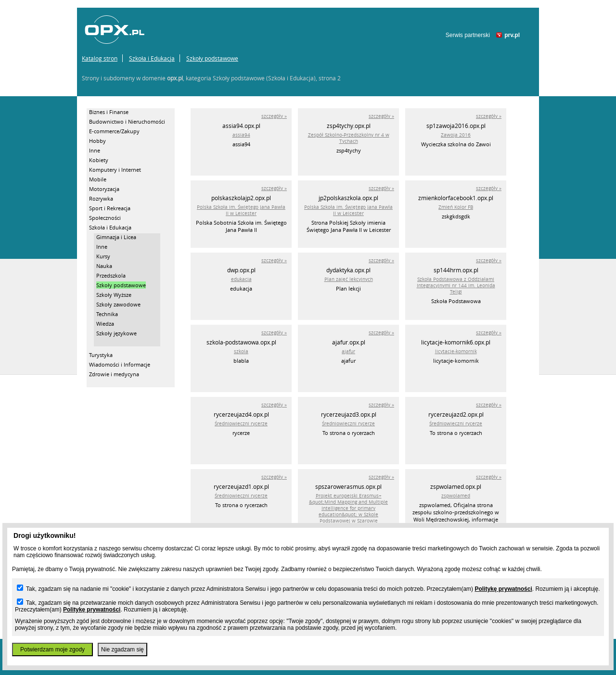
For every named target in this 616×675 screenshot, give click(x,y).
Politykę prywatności (503, 589)
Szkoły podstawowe (212, 58)
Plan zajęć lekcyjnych (349, 279)
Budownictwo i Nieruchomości (127, 121)
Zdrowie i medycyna (114, 374)
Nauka (104, 266)
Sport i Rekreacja (110, 208)
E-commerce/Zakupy (114, 131)
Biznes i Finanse (109, 112)
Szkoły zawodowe (118, 304)
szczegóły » (274, 116)
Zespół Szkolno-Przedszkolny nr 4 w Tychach (349, 138)
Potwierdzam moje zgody (52, 650)
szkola (241, 351)
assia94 (241, 135)
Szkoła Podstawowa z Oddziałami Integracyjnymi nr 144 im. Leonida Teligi (456, 286)
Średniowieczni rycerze (241, 424)
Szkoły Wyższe (114, 295)
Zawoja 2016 (456, 135)
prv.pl (512, 35)
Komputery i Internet (115, 170)
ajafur (348, 351)
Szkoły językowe (116, 333)
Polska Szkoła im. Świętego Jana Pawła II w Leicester (241, 210)
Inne (95, 150)
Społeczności (105, 218)
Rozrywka (101, 198)
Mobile (98, 179)
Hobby (97, 141)
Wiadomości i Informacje (120, 364)
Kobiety (99, 160)
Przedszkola (111, 275)
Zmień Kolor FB (456, 207)
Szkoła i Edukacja (152, 58)
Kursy (103, 256)
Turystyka (101, 355)
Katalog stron (100, 58)
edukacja (241, 279)
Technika (107, 314)
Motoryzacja (104, 189)
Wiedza (105, 324)
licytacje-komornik (456, 351)
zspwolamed (456, 496)
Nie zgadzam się (122, 650)
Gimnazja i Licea (116, 237)
